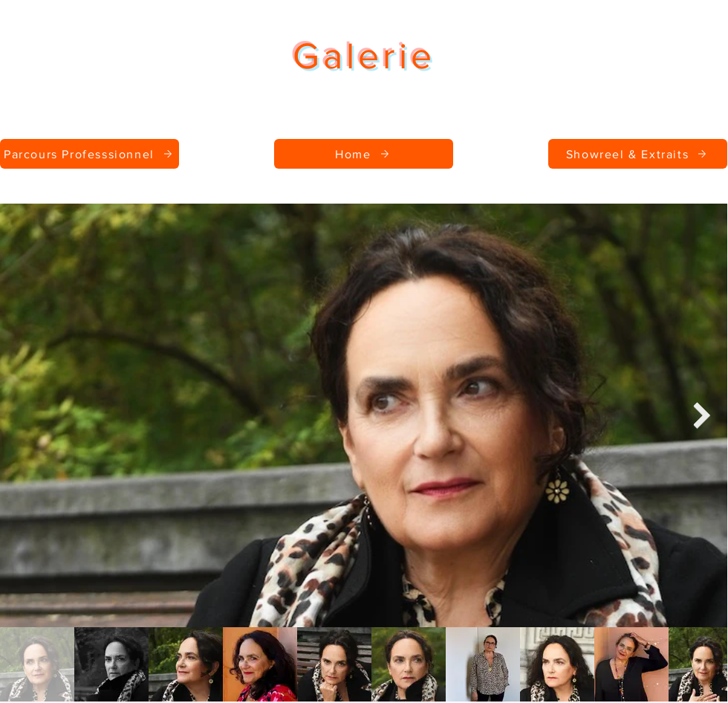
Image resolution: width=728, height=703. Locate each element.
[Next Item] (702, 415)
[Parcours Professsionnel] (90, 154)
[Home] (364, 154)
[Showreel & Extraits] (638, 154)
